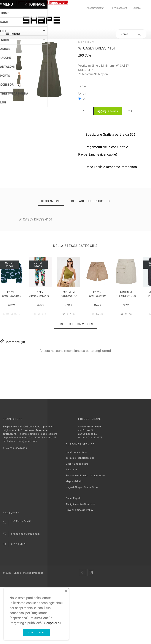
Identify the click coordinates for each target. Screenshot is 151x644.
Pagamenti (72, 483)
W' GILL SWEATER (17, 310)
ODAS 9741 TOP (95, 310)
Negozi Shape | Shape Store (82, 501)
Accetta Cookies (36, 633)
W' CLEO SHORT (134, 310)
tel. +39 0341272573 (90, 451)
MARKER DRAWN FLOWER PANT (56, 310)
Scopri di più (53, 623)
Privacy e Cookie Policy (80, 524)
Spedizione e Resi (76, 466)
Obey (56, 306)
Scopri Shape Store (77, 477)
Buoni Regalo (73, 512)
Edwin (17, 306)
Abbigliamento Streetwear (81, 518)
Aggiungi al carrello (108, 111)
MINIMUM (86, 42)
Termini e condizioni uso (80, 472)
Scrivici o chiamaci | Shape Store (85, 489)
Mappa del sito (74, 495)
